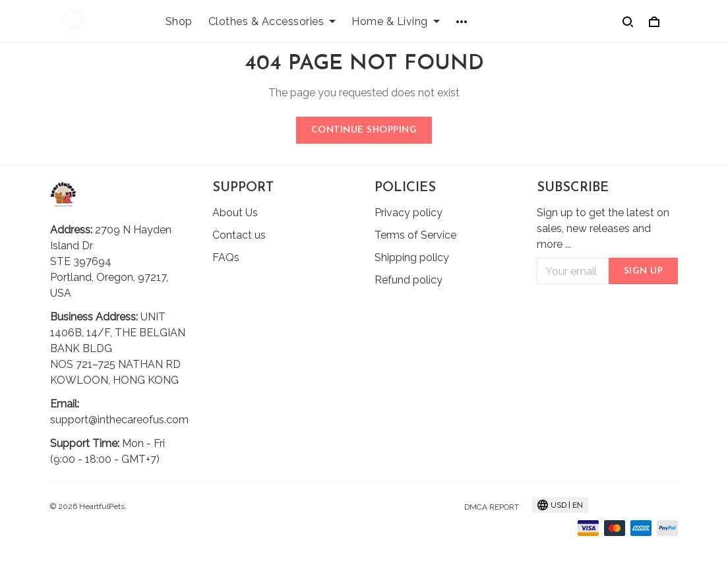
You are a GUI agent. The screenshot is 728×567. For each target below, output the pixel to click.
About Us (235, 213)
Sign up (644, 271)
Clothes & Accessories (272, 21)
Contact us (239, 235)
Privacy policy (409, 213)
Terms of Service (415, 235)
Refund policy (409, 280)
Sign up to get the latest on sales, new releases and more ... (603, 228)
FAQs (226, 257)
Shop (179, 21)
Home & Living (396, 21)
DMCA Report (492, 507)
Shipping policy (412, 257)
